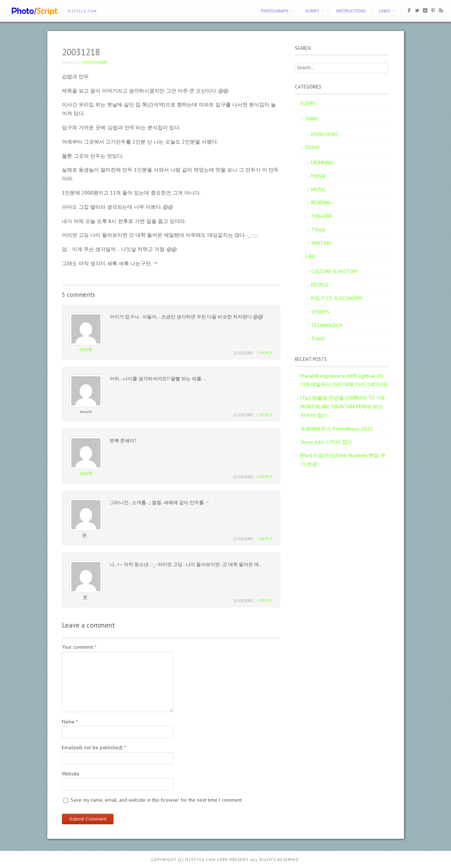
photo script (324, 134)
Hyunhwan (95, 62)
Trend (318, 338)
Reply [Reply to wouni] (266, 415)
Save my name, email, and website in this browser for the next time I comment (156, 800)
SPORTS (320, 312)
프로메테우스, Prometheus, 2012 (337, 429)
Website (71, 774)
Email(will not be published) (94, 747)
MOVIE (319, 176)
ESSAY (313, 147)
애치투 (86, 349)
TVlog (318, 229)
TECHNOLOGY (327, 325)
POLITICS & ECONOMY (337, 298)
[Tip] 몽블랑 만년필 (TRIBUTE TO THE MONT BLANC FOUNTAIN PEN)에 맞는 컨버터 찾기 (343, 406)
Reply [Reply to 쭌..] (266, 539)
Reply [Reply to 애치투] (266, 353)
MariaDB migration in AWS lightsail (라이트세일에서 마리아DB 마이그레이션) (344, 380)
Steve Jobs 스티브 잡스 (326, 442)
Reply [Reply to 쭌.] (266, 601)
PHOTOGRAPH (275, 11)
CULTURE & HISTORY (335, 271)
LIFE (310, 256)
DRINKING (322, 162)
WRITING (321, 243)
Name (70, 722)
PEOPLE (320, 285)
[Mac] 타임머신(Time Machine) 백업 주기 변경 (343, 460)
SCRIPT (312, 11)
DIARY (312, 119)
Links (385, 11)
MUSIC (319, 189)
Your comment (79, 647)
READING (321, 203)
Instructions (351, 11)
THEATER (321, 216)
